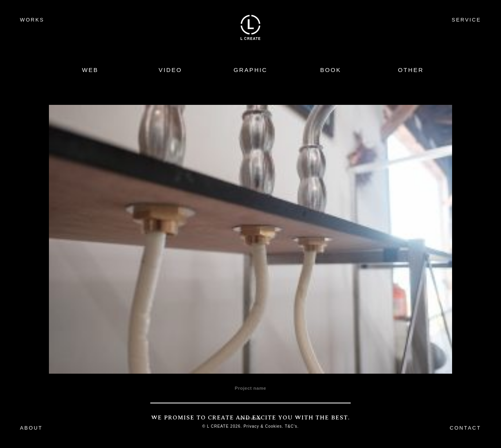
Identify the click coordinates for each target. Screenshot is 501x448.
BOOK (331, 70)
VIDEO (170, 70)
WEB (90, 70)
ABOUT (31, 428)
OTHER (411, 70)
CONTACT (465, 428)
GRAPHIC (251, 70)
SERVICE (466, 20)
